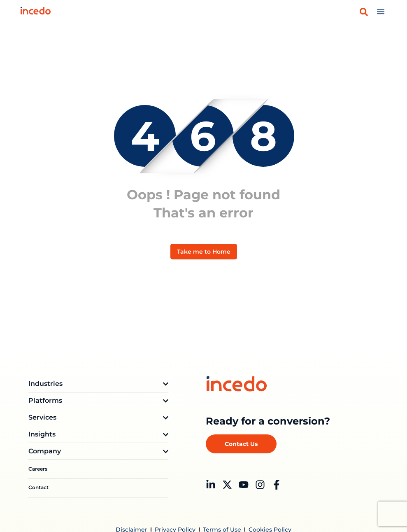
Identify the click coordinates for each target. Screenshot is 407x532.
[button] (364, 12)
